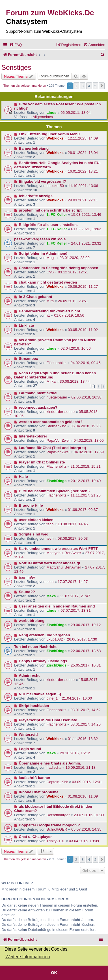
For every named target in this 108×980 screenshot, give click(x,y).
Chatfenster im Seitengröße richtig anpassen (59, 268)
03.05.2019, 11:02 (83, 330)
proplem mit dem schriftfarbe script (50, 210)
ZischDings (56, 481)
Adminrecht (29, 675)
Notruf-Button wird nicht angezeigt (50, 563)
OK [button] (54, 973)
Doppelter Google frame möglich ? (49, 825)
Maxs (51, 596)
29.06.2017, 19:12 (86, 625)
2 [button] (76, 86)
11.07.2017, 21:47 (75, 596)
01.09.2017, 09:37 (83, 510)
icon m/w (27, 577)
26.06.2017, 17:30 (82, 639)
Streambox (29, 359)
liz (48, 315)
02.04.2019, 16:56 (75, 348)
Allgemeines (43, 117)
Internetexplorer (33, 436)
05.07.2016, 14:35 (86, 829)
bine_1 (52, 698)
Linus (51, 113)
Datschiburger (58, 815)
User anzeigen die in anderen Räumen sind (57, 606)
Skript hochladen (34, 706)
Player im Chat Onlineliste (42, 462)
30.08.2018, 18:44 (75, 381)
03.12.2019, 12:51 (73, 272)
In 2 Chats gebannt (36, 297)
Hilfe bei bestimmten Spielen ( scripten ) (54, 491)
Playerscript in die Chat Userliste (48, 720)
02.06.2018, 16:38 (86, 397)
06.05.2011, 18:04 (75, 113)
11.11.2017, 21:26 (85, 495)
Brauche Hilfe (31, 505)
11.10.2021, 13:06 (83, 186)
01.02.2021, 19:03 (86, 229)
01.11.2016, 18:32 (83, 739)
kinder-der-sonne (61, 412)
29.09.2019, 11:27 (83, 287)
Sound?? (27, 592)
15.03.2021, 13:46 (86, 214)
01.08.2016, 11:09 (83, 796)
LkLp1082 (55, 639)
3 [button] (83, 86)
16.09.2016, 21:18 (81, 767)
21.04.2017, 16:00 (77, 698)
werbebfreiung (32, 621)
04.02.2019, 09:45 (85, 363)
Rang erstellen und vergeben (45, 635)
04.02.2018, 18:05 (88, 440)
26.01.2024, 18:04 (83, 153)
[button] (102, 86)
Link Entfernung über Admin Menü (49, 134)
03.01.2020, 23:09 (75, 258)
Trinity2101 (56, 841)
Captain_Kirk (57, 782)
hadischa (54, 767)
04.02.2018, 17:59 (88, 452)
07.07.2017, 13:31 (75, 610)
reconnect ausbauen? (38, 407)
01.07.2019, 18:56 (69, 315)
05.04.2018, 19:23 (85, 426)
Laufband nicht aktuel (38, 393)
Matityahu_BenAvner (64, 553)
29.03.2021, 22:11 (83, 200)
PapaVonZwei (58, 440)
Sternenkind (56, 426)
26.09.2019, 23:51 (73, 301)
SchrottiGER (57, 829)
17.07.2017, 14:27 (73, 582)
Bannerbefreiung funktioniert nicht (50, 311)
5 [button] (95, 86)
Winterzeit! (28, 734)
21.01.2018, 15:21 (85, 466)
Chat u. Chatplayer (35, 837)
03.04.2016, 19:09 (84, 841)
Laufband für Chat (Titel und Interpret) (53, 448)
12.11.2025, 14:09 (83, 138)
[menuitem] (16, 45)
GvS (50, 272)
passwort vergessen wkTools (40, 239)
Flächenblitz (56, 363)
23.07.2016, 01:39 (89, 815)
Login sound (30, 749)
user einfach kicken (36, 520)
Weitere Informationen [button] (28, 957)
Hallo (23, 477)
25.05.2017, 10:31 (86, 665)
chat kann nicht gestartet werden (48, 282)
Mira (50, 301)
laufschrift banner (35, 778)
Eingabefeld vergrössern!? (43, 181)
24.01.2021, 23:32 (86, 243)
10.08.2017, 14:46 (73, 524)
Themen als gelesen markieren (25, 86)
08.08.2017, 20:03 (73, 538)
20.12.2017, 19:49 (86, 481)
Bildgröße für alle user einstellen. (48, 225)
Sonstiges (16, 67)
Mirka (51, 381)
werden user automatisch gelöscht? (51, 422)
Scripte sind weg (34, 534)
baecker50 (55, 186)
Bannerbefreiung (34, 148)
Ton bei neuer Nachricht (35, 647)
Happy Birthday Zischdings (43, 661)
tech (50, 524)
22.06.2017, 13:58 (86, 651)
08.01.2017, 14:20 (85, 724)
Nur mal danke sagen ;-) (40, 694)
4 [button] (89, 86)
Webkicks (55, 138)
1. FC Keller (57, 214)
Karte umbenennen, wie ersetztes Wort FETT (58, 549)
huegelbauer (57, 397)
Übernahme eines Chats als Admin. (50, 763)
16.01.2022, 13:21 (83, 171)
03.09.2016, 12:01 (87, 782)
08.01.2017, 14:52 (85, 710)
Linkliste (27, 325)
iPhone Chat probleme (39, 792)
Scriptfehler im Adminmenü (43, 253)
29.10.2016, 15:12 (75, 753)
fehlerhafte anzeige (36, 196)
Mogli (51, 258)
